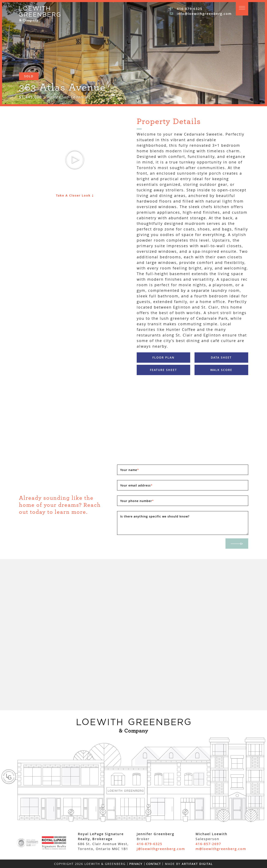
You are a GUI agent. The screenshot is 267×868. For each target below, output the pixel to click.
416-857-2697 (208, 844)
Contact (154, 864)
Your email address (136, 485)
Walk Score (221, 370)
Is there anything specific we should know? (155, 516)
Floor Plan (163, 357)
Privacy (136, 864)
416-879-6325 (186, 9)
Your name (130, 470)
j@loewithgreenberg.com (161, 849)
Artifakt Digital (197, 864)
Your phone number (137, 501)
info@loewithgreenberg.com (201, 14)
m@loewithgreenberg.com (221, 849)
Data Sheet (221, 357)
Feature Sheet (163, 370)
